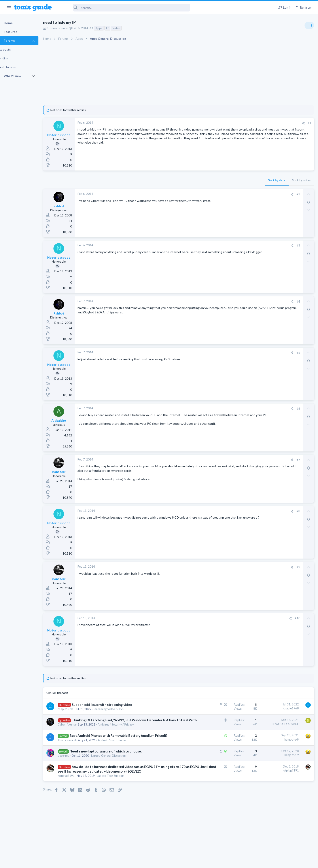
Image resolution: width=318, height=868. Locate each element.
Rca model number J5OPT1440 (284, 377)
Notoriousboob (64, 28)
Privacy (170, 862)
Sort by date (206, 180)
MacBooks (262, 343)
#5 (227, 353)
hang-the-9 (221, 744)
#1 (238, 123)
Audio (259, 270)
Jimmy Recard (74, 749)
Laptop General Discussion (116, 769)
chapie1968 (73, 709)
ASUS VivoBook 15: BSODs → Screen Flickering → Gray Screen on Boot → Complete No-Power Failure (283, 284)
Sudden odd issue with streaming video (110, 705)
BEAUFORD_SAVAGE (214, 724)
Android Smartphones (120, 749)
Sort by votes (230, 180)
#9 (227, 567)
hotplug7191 (74, 794)
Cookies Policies (142, 862)
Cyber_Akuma (74, 729)
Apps (107, 28)
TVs (258, 322)
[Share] (232, 123)
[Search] (124, 8)
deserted (71, 769)
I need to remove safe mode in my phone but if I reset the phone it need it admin (284, 403)
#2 (227, 194)
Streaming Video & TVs (116, 709)
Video (124, 28)
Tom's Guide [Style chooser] (282, 831)
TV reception (271, 309)
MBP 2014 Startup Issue (279, 330)
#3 (227, 245)
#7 (227, 460)
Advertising (111, 862)
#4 (227, 301)
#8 (227, 511)
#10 (226, 618)
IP (115, 28)
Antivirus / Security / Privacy (123, 729)
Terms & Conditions (201, 862)
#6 (227, 409)
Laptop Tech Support (118, 794)
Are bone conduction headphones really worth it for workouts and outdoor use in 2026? (283, 254)
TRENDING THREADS (262, 240)
